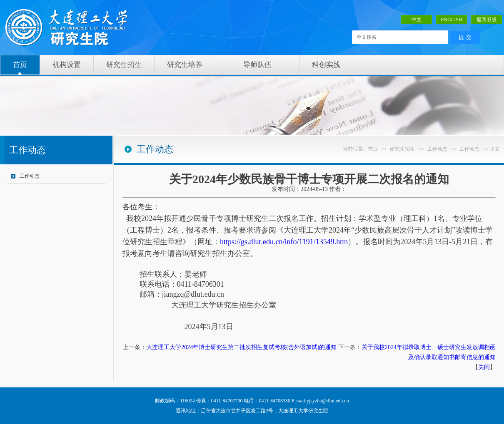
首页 (20, 65)
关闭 (484, 367)
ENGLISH (451, 20)
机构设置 (67, 65)
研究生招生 (124, 65)
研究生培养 (185, 65)
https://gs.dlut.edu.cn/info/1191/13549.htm (284, 242)
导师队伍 (257, 65)
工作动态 (30, 176)
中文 (417, 20)
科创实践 (326, 65)
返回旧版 (487, 20)
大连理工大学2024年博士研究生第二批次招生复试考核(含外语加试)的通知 (241, 347)
